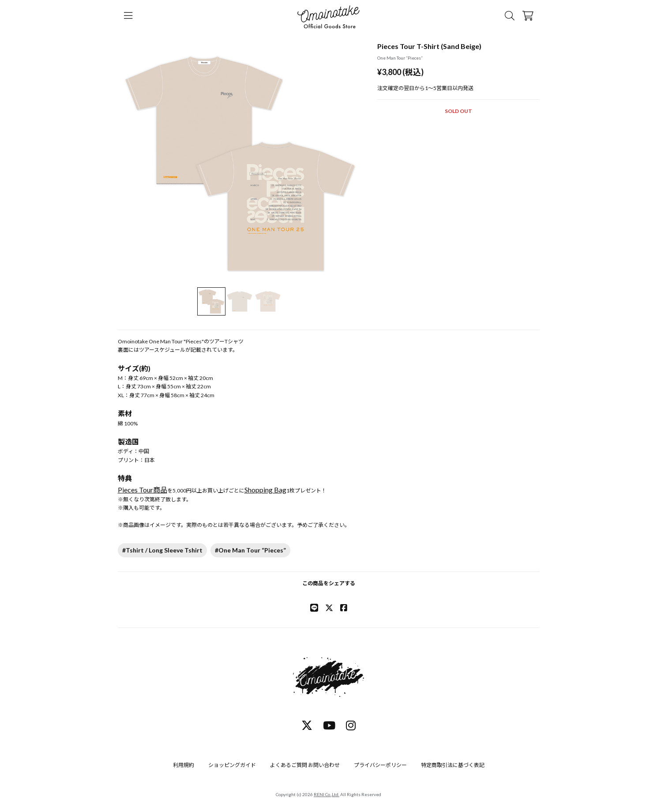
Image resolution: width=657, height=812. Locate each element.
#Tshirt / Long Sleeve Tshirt (162, 550)
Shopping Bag (265, 490)
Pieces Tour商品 (143, 490)
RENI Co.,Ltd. (327, 794)
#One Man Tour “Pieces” (250, 550)
